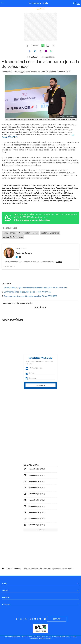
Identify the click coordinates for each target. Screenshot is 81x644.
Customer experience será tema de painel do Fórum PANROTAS (29, 296)
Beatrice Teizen (32, 57)
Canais (5, 584)
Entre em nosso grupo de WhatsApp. (32, 220)
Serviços (5, 591)
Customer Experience (50, 233)
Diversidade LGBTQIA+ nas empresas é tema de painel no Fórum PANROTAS (34, 288)
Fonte (35, 46)
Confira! (59, 262)
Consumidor (24, 233)
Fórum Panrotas (10, 233)
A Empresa (6, 604)
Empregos (6, 597)
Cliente (35, 233)
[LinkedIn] (17, 257)
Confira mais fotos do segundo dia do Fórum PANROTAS (26, 292)
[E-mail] (20, 257)
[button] (30, 51)
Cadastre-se (41, 385)
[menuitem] (40, 583)
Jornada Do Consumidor (13, 237)
